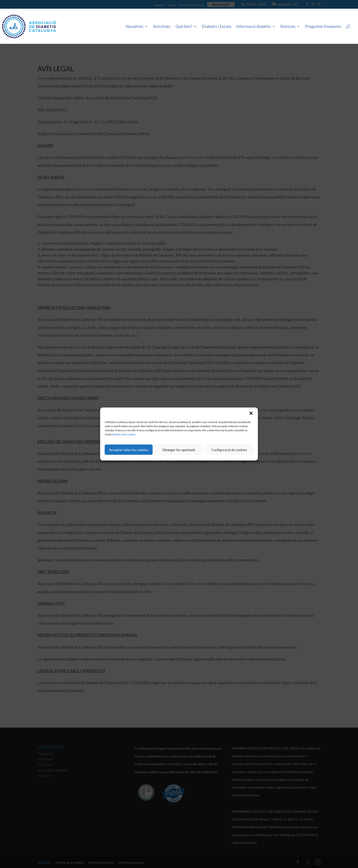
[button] (251, 413)
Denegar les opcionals (179, 450)
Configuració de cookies (229, 450)
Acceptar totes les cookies (129, 450)
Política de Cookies (124, 434)
